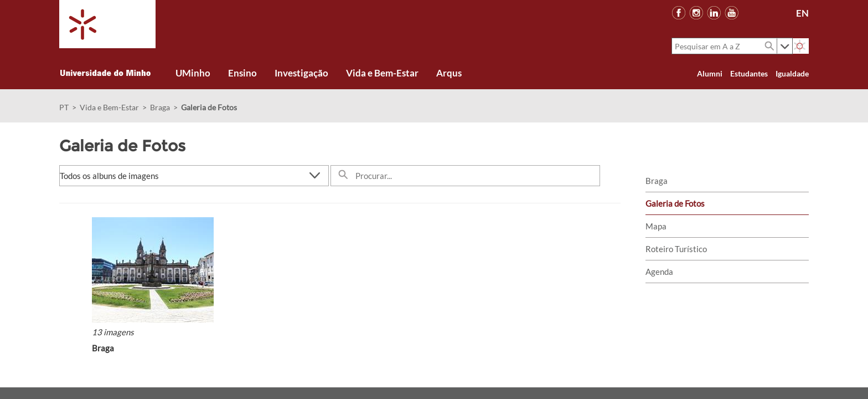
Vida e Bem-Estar (109, 107)
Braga (160, 107)
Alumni (710, 73)
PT (64, 107)
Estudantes (749, 73)
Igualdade (792, 73)
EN (802, 13)
